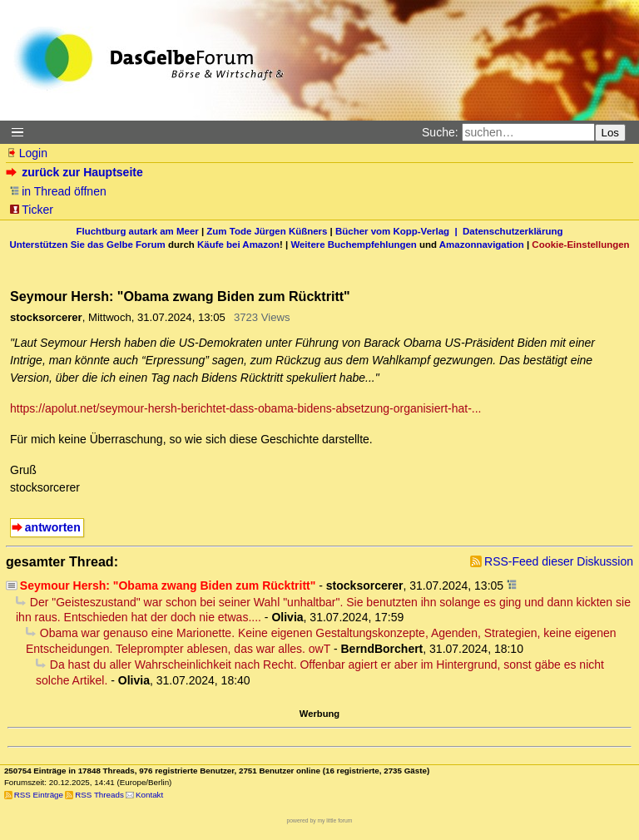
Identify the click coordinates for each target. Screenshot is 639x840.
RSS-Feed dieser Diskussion (559, 561)
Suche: (440, 132)
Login (27, 153)
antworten (53, 527)
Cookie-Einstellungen (580, 245)
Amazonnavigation (482, 245)
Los (611, 133)
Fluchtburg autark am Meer (138, 231)
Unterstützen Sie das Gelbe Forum (87, 245)
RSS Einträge (39, 795)
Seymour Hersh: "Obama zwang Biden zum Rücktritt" (168, 586)
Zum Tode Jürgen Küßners (267, 231)
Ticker (31, 210)
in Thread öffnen (58, 191)
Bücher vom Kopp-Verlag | (399, 231)
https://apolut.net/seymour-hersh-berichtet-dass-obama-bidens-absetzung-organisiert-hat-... (246, 408)
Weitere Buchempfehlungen (353, 245)
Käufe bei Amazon (238, 245)
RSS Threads (99, 795)
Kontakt (149, 795)
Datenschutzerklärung (513, 231)
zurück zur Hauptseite (76, 172)
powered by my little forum (320, 820)
